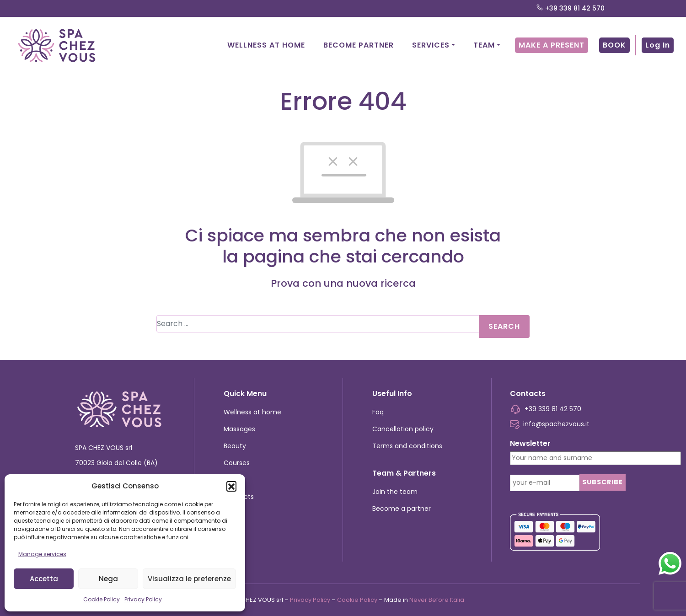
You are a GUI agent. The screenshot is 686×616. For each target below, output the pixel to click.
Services (431, 45)
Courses (237, 463)
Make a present (552, 45)
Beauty (235, 446)
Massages (239, 429)
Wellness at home (266, 45)
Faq (378, 412)
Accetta (44, 579)
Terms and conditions (407, 446)
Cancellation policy (403, 429)
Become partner (359, 45)
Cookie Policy (102, 599)
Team (484, 45)
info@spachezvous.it (550, 424)
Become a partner (402, 509)
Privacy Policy (143, 599)
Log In (658, 45)
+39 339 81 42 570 (570, 8)
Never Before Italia (437, 600)
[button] (231, 486)
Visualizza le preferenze (189, 579)
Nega (108, 579)
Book (614, 45)
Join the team (395, 492)
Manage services (42, 554)
